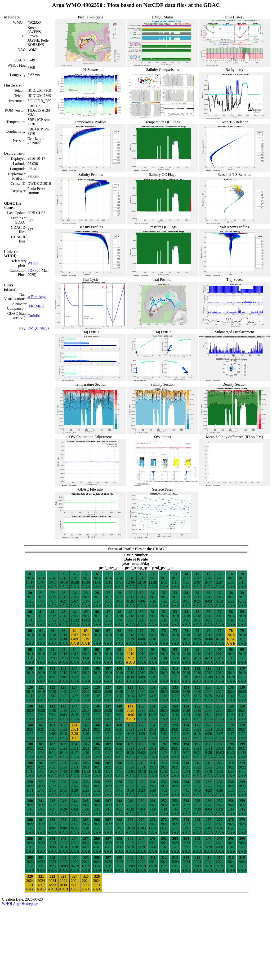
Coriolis (34, 316)
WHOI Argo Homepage (20, 904)
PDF (31, 270)
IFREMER (36, 306)
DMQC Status (38, 328)
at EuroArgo (37, 297)
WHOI (33, 263)
